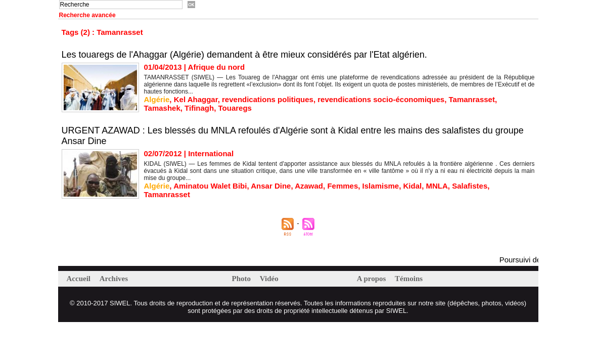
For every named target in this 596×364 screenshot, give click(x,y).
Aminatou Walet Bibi (210, 186)
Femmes (342, 186)
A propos (372, 279)
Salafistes (470, 186)
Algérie (157, 99)
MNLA (437, 186)
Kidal (413, 186)
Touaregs (235, 108)
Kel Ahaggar (196, 99)
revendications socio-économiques (381, 99)
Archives (114, 279)
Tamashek (162, 108)
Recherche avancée (87, 15)
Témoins (409, 279)
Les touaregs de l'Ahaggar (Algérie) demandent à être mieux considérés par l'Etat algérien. (244, 55)
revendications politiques (268, 99)
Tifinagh (199, 108)
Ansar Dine (271, 186)
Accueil (80, 279)
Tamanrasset (471, 99)
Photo (242, 279)
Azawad (309, 186)
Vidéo (269, 279)
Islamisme (381, 186)
